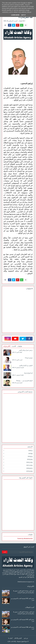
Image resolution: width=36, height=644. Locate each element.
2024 (30, 457)
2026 (30, 451)
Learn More (15, 15)
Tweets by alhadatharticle (25, 539)
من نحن (26, 638)
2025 (30, 454)
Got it (23, 15)
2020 (29, 468)
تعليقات (20, 346)
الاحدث (14, 346)
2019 (29, 471)
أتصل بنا (10, 638)
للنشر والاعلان (18, 638)
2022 (29, 462)
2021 (29, 465)
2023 (30, 459)
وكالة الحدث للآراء (12, 641)
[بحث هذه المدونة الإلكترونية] (20, 552)
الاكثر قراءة (7, 346)
